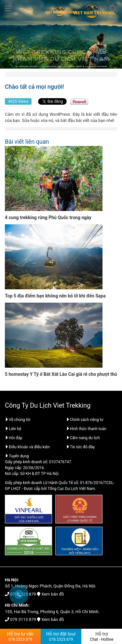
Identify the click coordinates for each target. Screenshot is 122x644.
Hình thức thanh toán (86, 429)
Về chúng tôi (18, 420)
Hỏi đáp (14, 438)
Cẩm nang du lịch (83, 438)
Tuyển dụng (17, 456)
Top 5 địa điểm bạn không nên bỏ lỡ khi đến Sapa (55, 296)
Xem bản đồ (53, 594)
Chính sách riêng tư (85, 420)
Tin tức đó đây (81, 447)
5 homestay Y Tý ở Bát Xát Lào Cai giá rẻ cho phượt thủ (61, 374)
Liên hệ (13, 429)
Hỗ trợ (102, 637)
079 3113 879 (23, 619)
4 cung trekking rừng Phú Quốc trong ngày (48, 217)
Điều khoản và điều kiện (27, 447)
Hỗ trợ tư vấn (20, 637)
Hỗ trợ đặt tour (61, 637)
